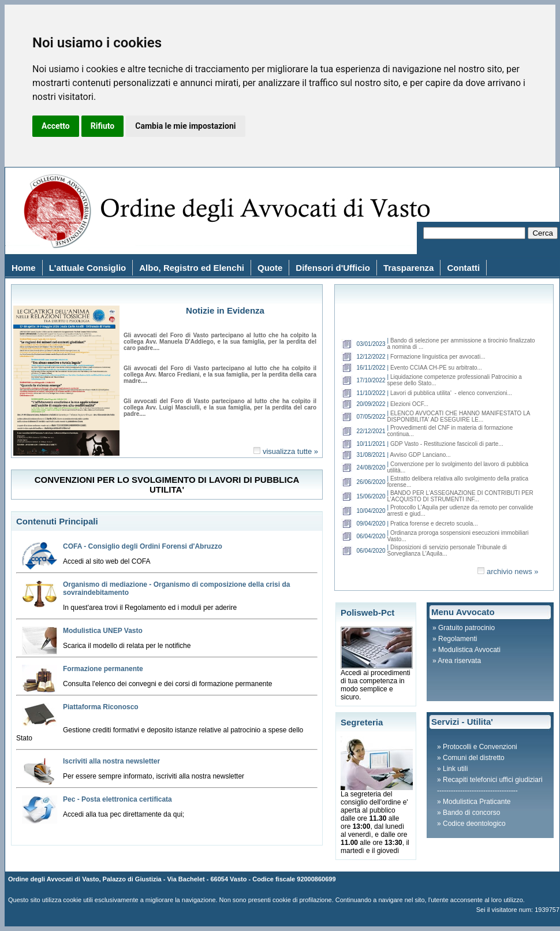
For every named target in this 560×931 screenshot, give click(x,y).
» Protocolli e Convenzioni (477, 747)
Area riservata (459, 661)
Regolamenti (458, 639)
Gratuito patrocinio (466, 628)
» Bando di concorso (468, 813)
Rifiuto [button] (103, 126)
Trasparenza (409, 268)
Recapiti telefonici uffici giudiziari (493, 780)
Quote (270, 268)
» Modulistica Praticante (474, 802)
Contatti (463, 268)
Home (24, 268)
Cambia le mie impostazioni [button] (185, 126)
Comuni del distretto (474, 758)
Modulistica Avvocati (469, 650)
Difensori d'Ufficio (333, 268)
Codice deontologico (474, 824)
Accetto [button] (56, 126)
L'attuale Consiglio (88, 268)
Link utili (455, 769)
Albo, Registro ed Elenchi (192, 268)
